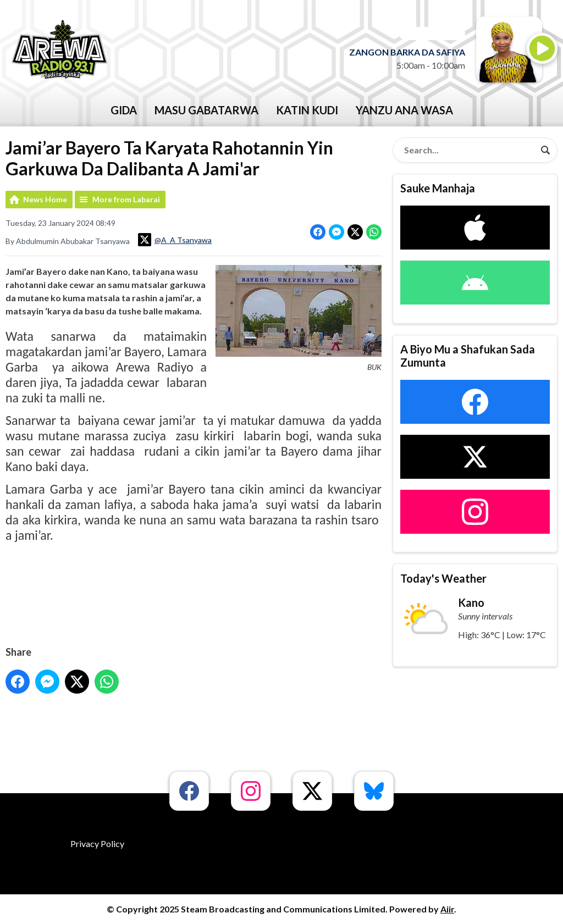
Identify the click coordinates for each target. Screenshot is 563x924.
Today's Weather (443, 578)
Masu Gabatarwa (206, 110)
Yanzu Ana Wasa (404, 110)
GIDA (124, 110)
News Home (45, 199)
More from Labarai (126, 199)
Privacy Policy (97, 843)
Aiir (447, 909)
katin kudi (307, 110)
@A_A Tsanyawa (175, 240)
